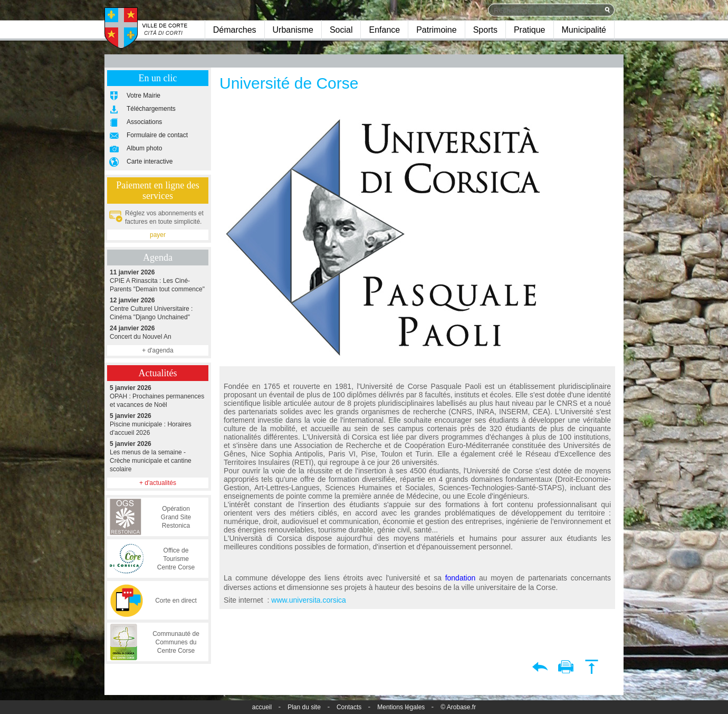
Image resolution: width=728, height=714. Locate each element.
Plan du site (304, 707)
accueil (262, 707)
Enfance (384, 30)
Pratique (530, 30)
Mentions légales (401, 707)
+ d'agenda (157, 350)
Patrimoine (436, 30)
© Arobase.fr (458, 707)
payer (158, 235)
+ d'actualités (158, 483)
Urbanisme (293, 30)
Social (341, 30)
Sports (485, 30)
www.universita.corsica (309, 600)
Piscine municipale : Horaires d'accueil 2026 (158, 424)
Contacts (349, 707)
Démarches (235, 30)
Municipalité (584, 30)
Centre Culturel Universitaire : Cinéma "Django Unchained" (158, 308)
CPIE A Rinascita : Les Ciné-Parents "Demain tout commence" (158, 280)
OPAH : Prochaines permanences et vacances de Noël (158, 396)
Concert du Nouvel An (158, 332)
